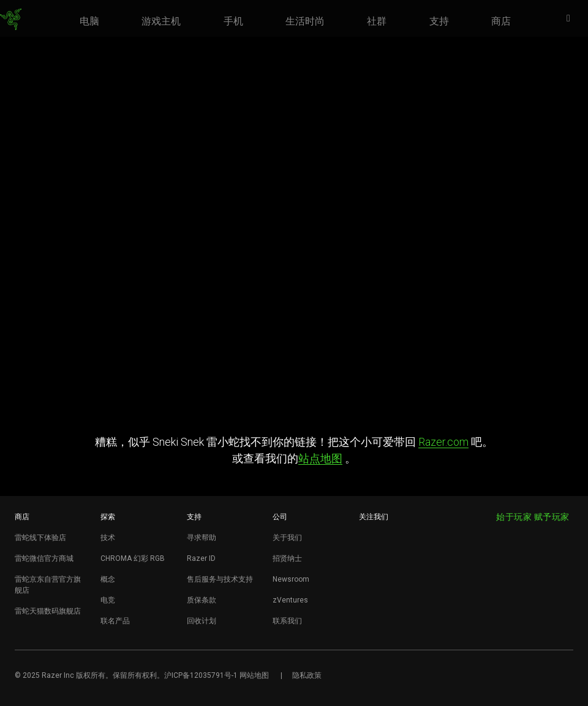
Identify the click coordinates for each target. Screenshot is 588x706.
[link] (11, 20)
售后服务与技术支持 (220, 579)
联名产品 (115, 621)
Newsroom (291, 579)
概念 (108, 579)
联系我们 (287, 621)
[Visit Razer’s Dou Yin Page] (367, 579)
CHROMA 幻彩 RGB (133, 558)
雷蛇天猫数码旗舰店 (48, 611)
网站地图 (254, 675)
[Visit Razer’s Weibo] (367, 538)
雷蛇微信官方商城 (44, 558)
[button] (572, 19)
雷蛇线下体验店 (40, 538)
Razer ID (201, 558)
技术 (108, 538)
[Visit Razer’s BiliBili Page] (367, 599)
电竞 (108, 600)
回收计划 (202, 621)
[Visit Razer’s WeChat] (367, 558)
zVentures (290, 600)
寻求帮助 (202, 538)
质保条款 (202, 600)
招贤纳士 (287, 558)
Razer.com (443, 442)
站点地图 (320, 458)
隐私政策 (307, 675)
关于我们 (287, 538)
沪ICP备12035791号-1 (201, 675)
